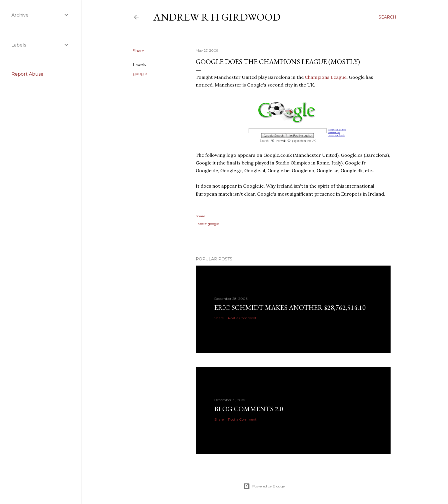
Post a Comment (242, 318)
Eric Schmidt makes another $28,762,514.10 (290, 307)
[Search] (387, 17)
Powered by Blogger (265, 486)
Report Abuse (27, 74)
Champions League (326, 77)
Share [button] (139, 51)
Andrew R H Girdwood (217, 17)
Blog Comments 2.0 (249, 409)
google (140, 74)
